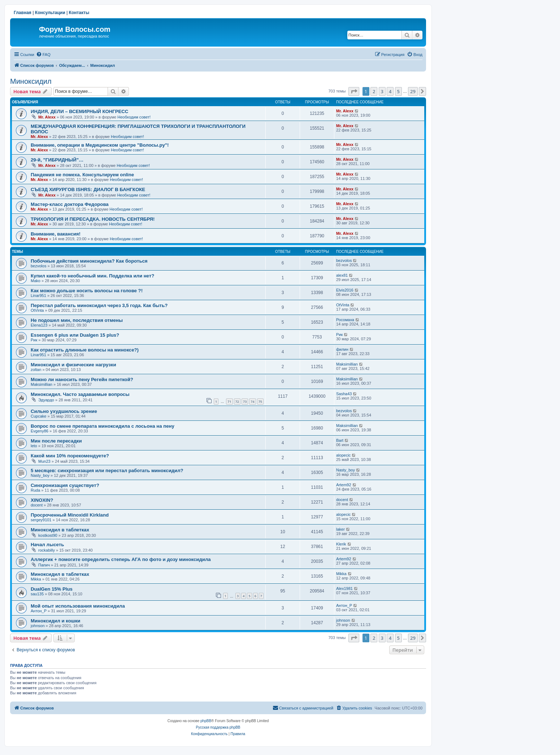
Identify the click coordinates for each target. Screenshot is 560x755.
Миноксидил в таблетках (60, 530)
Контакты (79, 13)
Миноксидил (31, 81)
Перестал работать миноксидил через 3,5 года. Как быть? (99, 305)
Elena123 (39, 325)
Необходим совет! (134, 117)
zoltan (36, 370)
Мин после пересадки (56, 441)
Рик (34, 340)
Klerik (341, 544)
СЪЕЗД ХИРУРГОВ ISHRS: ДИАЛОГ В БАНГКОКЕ (88, 189)
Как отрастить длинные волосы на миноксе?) (85, 350)
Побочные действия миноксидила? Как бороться (89, 261)
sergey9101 (41, 520)
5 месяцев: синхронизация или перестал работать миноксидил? (107, 471)
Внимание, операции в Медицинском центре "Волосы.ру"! (100, 145)
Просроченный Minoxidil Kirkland (70, 515)
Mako (36, 281)
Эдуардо (46, 400)
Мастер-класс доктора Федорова (70, 204)
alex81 (342, 275)
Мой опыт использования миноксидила (78, 606)
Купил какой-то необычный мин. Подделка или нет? (92, 276)
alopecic (343, 455)
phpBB (206, 721)
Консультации (50, 13)
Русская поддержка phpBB (218, 727)
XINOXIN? (42, 500)
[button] (354, 91)
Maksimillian (347, 364)
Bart (340, 440)
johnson (38, 626)
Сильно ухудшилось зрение (64, 411)
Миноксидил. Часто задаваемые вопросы (80, 394)
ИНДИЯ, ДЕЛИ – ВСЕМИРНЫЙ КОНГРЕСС (79, 111)
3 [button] (382, 91)
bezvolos (38, 266)
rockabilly (47, 550)
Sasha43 (344, 394)
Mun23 (44, 461)
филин (342, 349)
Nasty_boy (40, 475)
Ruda (35, 490)
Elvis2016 (345, 290)
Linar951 (38, 295)
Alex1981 (344, 588)
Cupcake (38, 416)
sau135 (37, 594)
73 (245, 402)
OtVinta (37, 310)
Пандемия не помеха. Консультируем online (82, 175)
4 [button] (390, 91)
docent (37, 505)
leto (34, 446)
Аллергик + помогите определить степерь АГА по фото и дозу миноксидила (121, 559)
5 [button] (398, 91)
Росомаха (345, 320)
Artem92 (344, 485)
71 (229, 402)
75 (260, 402)
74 (252, 402)
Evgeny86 (40, 431)
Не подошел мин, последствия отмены (77, 320)
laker (340, 529)
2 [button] (374, 91)
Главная (23, 13)
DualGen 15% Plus (52, 589)
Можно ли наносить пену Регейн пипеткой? (82, 379)
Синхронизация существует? (65, 485)
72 (237, 402)
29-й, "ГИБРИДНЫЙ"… (57, 160)
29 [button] (413, 91)
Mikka (36, 579)
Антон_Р (39, 611)
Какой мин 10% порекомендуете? (70, 456)
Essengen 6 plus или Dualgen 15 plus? (75, 335)
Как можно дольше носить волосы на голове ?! (87, 291)
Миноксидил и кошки (55, 621)
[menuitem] (43, 55)
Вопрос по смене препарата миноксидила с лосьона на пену (103, 426)
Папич (44, 565)
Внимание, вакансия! (56, 234)
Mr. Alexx (47, 117)
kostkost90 (48, 535)
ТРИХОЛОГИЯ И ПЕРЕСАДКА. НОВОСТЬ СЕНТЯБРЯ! (93, 219)
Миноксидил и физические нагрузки (73, 365)
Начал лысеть (47, 545)
